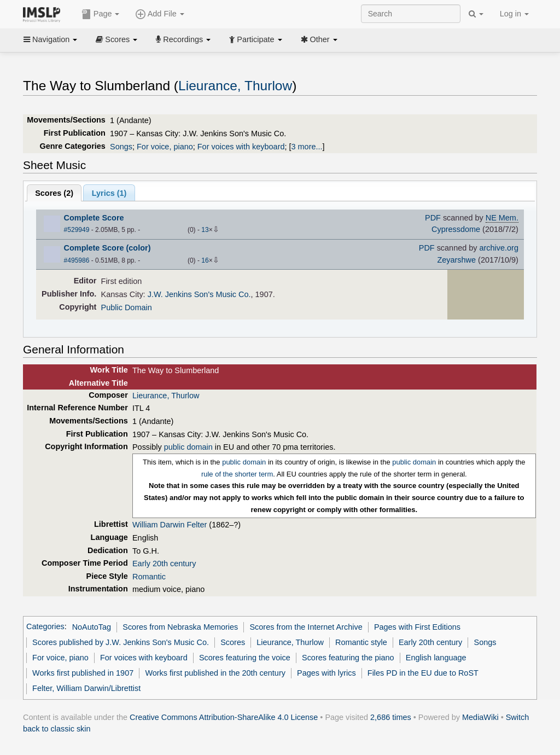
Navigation (50, 39)
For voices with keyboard (241, 147)
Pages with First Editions (417, 627)
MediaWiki (480, 717)
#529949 (77, 230)
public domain (188, 447)
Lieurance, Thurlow (235, 86)
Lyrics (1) (109, 193)
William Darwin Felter (170, 525)
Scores (116, 39)
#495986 (77, 260)
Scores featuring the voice (245, 658)
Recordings (183, 39)
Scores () (54, 193)
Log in (514, 14)
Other (319, 39)
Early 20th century (164, 564)
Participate (255, 39)
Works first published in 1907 (83, 673)
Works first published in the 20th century (215, 673)
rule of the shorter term (237, 474)
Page (101, 14)
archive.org (499, 248)
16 (205, 260)
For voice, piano (165, 147)
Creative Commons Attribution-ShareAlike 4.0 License (224, 717)
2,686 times (391, 717)
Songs (121, 147)
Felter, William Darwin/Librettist (86, 688)
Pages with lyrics (326, 673)
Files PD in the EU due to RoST (423, 673)
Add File (160, 14)
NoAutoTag (92, 627)
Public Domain (127, 307)
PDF (433, 218)
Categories (45, 627)
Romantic (149, 577)
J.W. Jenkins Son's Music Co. (199, 294)
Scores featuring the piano (348, 658)
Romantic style (361, 642)
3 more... (307, 147)
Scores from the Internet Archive (306, 627)
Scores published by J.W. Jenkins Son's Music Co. (121, 642)
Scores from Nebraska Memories (180, 627)
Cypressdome (456, 229)
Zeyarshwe (456, 260)
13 (205, 230)
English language (436, 658)
